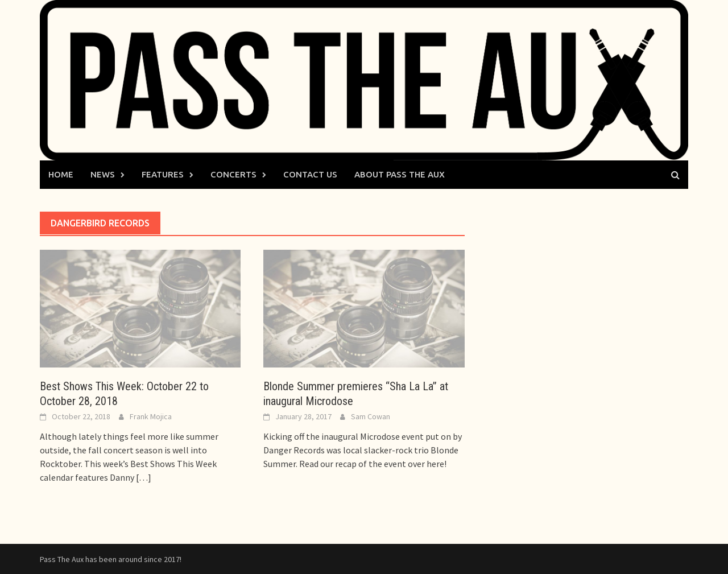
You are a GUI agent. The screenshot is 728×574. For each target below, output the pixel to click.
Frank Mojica (151, 416)
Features (163, 174)
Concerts (233, 174)
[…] (143, 477)
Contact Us (310, 174)
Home (61, 174)
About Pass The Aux (400, 174)
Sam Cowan (371, 416)
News (103, 174)
